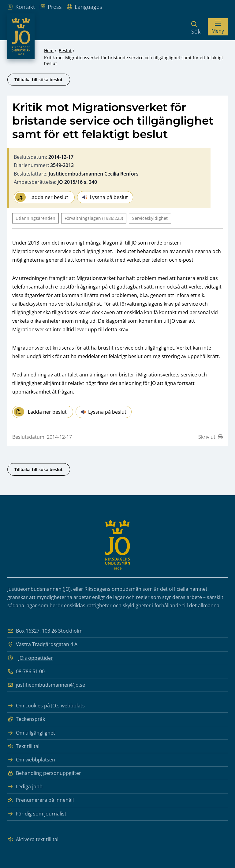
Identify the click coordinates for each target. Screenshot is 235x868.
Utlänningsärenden (35, 218)
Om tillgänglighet (31, 733)
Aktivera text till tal (33, 839)
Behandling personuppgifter (44, 773)
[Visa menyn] (218, 27)
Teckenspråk (26, 719)
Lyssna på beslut (105, 197)
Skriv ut (211, 437)
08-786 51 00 (26, 672)
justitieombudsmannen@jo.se (46, 685)
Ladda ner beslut (42, 197)
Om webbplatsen (31, 760)
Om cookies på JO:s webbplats (46, 706)
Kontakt (21, 7)
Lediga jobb (25, 787)
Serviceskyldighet (150, 218)
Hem (49, 51)
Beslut (65, 51)
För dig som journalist (37, 814)
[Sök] (196, 27)
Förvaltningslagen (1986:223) (94, 218)
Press (51, 7)
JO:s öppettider (36, 658)
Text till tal (23, 746)
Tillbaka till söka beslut (39, 80)
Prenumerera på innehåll (41, 800)
